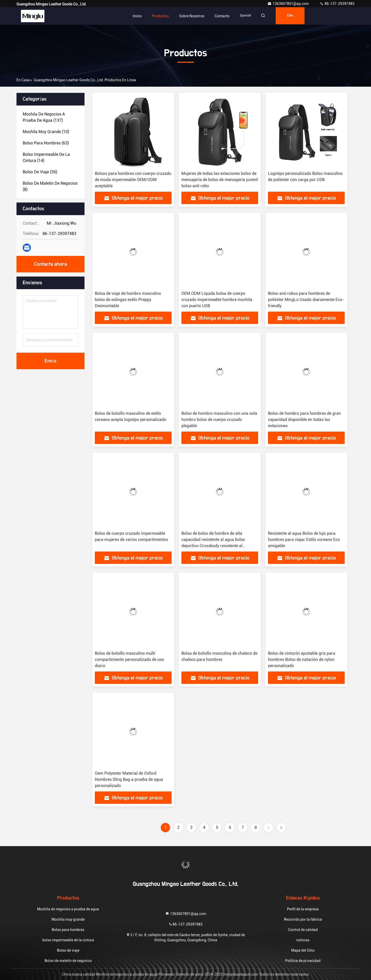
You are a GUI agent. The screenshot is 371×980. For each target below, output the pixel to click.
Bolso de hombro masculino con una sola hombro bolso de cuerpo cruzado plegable (219, 420)
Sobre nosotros (192, 16)
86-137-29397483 (337, 4)
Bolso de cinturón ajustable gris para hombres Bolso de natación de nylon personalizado (302, 659)
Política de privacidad (303, 961)
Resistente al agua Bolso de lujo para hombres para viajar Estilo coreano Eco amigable (304, 540)
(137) (44, 117)
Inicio (137, 16)
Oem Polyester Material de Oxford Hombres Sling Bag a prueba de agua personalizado (129, 779)
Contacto (222, 16)
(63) (46, 143)
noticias (303, 940)
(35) (40, 172)
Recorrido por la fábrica (303, 919)
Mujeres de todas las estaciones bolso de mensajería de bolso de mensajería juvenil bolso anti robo (220, 180)
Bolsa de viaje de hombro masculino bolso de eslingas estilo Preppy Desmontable (128, 300)
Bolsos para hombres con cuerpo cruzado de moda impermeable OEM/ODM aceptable (133, 180)
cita (292, 16)
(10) (46, 132)
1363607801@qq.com (288, 4)
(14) (46, 157)
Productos (160, 16)
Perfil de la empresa (303, 909)
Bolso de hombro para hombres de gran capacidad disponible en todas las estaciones (304, 420)
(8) (50, 186)
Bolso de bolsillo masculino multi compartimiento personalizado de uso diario (129, 659)
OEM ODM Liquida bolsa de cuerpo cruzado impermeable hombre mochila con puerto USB (217, 300)
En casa (23, 80)
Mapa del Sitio (303, 950)
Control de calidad (303, 930)
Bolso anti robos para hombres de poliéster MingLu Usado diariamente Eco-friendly (306, 300)
